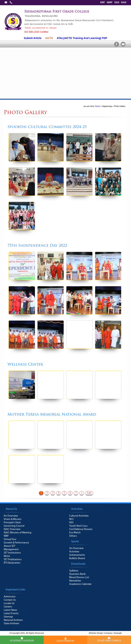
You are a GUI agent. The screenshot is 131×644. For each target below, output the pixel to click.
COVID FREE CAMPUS (109, 640)
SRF (102, 2)
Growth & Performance (16, 543)
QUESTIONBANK (65, 640)
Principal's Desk (12, 523)
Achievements (77, 555)
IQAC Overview (12, 529)
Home (98, 106)
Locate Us (9, 603)
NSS (71, 523)
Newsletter (75, 581)
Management (11, 549)
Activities (77, 509)
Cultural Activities (79, 516)
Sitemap (8, 617)
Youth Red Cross (78, 526)
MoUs (7, 556)
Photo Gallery (120, 106)
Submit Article (33, 38)
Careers (8, 607)
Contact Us (10, 600)
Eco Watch (75, 533)
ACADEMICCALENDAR (22, 640)
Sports (75, 541)
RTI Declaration (12, 563)
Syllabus (74, 571)
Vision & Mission (13, 519)
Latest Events (11, 613)
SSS (117, 2)
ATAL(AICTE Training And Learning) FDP (82, 38)
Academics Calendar (80, 584)
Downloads (78, 564)
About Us (11, 509)
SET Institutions (12, 553)
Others (73, 536)
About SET (10, 546)
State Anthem (11, 623)
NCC (72, 519)
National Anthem (13, 620)
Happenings (107, 106)
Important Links (15, 590)
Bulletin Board (77, 558)
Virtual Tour (10, 539)
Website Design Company (101, 633)
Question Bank (77, 574)
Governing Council (14, 526)
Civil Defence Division (81, 529)
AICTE (49, 38)
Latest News (10, 610)
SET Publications (13, 559)
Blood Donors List (79, 577)
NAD (124, 2)
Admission (10, 597)
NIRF (110, 2)
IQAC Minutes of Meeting (18, 533)
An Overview (11, 516)
